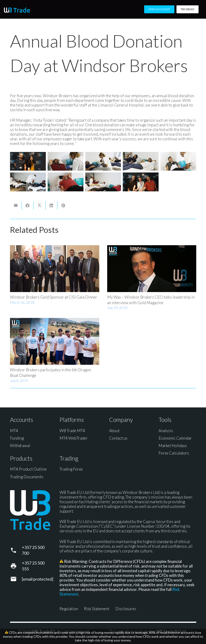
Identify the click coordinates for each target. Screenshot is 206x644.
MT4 (14, 431)
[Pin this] (63, 206)
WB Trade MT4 (72, 431)
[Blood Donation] (28, 161)
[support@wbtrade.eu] (16, 579)
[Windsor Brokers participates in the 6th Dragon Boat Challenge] (55, 342)
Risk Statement (97, 609)
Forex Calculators (174, 453)
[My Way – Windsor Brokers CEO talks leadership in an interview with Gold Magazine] (152, 269)
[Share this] (28, 206)
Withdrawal (20, 446)
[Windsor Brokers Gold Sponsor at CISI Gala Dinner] (55, 269)
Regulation (69, 609)
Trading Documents (27, 477)
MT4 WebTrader (74, 438)
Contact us (118, 438)
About (114, 431)
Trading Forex (71, 469)
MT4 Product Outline (28, 469)
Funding (17, 438)
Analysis (166, 431)
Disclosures (126, 609)
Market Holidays (173, 446)
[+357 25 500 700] (16, 550)
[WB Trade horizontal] (17, 10)
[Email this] (16, 206)
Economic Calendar (175, 438)
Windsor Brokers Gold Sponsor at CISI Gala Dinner (54, 297)
